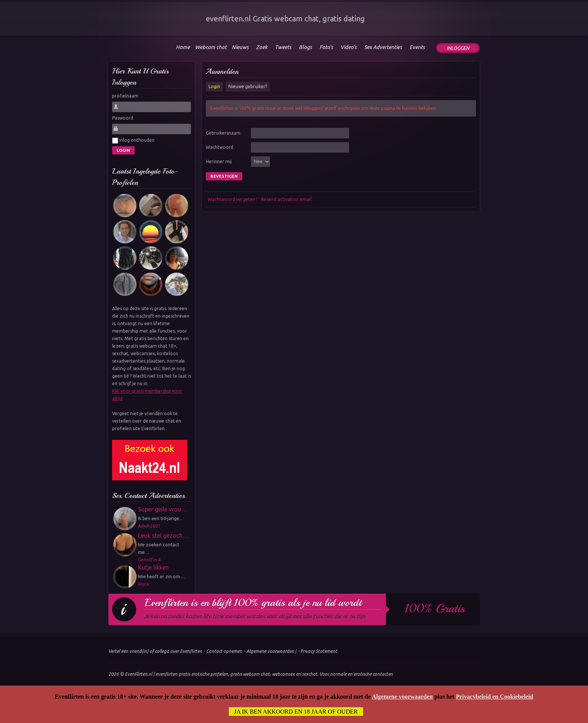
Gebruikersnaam (223, 133)
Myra (143, 584)
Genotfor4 (149, 560)
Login (214, 86)
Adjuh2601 (149, 526)
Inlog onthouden (133, 141)
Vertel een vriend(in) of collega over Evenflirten (155, 651)
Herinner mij (219, 161)
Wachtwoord (220, 147)
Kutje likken (153, 567)
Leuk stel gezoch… (163, 535)
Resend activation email (286, 199)
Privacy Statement (319, 651)
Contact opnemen (224, 651)
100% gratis (435, 609)
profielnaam (125, 96)
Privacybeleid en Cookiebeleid (495, 697)
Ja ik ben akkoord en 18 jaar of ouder (296, 712)
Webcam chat (211, 47)
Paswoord (123, 118)
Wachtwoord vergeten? (232, 199)
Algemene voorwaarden (270, 651)
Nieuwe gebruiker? (248, 86)
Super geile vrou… (163, 509)
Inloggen (458, 48)
